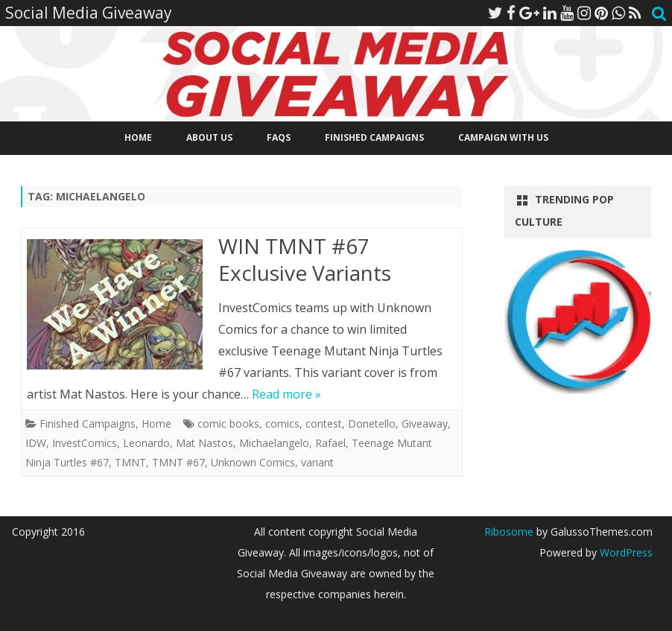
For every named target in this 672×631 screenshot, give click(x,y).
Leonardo (146, 443)
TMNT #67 (178, 462)
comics (282, 424)
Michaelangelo (274, 443)
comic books (228, 424)
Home (138, 137)
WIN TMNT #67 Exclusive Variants (305, 259)
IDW (36, 443)
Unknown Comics (253, 462)
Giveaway (425, 424)
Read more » (286, 394)
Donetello (372, 424)
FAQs (279, 137)
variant (317, 462)
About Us (209, 137)
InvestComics (85, 443)
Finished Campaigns (374, 137)
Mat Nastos (205, 443)
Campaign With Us (503, 137)
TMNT (130, 462)
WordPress (625, 552)
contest (324, 424)
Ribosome (509, 532)
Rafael (330, 443)
